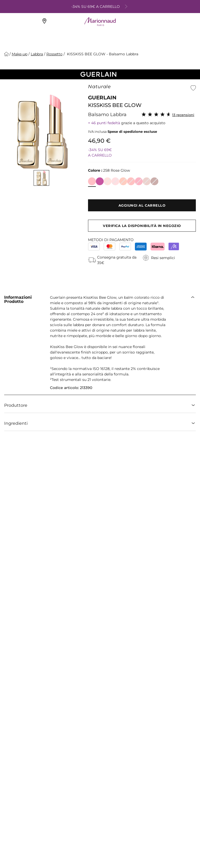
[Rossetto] (54, 54)
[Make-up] (20, 54)
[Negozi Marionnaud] (45, 22)
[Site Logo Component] (100, 22)
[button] (193, 88)
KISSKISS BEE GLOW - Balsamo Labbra (102, 54)
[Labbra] (37, 54)
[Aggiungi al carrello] (142, 205)
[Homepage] (6, 54)
